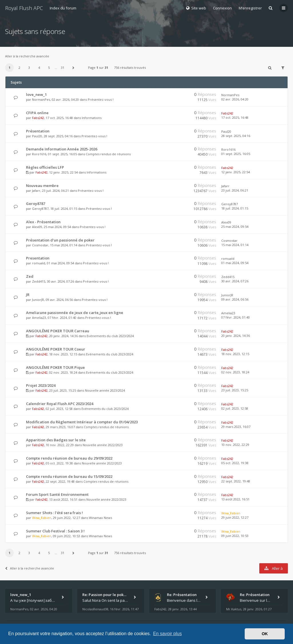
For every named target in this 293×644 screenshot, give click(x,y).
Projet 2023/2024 (41, 385)
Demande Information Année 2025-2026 (62, 149)
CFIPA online (37, 113)
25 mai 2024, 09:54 (235, 227)
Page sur (98, 68)
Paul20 (37, 136)
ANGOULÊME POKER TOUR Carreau (58, 331)
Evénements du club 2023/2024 (110, 336)
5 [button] (49, 68)
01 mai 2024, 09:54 (235, 263)
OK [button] (265, 634)
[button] (73, 68)
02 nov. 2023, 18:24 (235, 372)
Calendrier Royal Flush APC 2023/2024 (60, 404)
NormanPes (41, 99)
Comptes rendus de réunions (108, 154)
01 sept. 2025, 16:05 (236, 154)
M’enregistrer (250, 8)
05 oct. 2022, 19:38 (235, 463)
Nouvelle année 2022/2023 (103, 445)
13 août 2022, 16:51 (235, 499)
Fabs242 (38, 118)
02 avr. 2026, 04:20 (235, 99)
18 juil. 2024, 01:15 (235, 208)
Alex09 (37, 227)
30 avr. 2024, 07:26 (235, 281)
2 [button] (19, 68)
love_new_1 (36, 94)
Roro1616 (39, 154)
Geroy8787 (36, 204)
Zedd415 (39, 281)
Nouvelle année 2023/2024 (105, 390)
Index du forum (63, 8)
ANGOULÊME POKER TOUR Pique (55, 367)
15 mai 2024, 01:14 (235, 245)
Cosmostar (40, 245)
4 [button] (39, 68)
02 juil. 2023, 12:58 (235, 408)
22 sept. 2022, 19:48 (236, 481)
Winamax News (100, 518)
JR (28, 295)
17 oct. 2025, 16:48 (235, 117)
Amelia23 (39, 318)
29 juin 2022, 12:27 (235, 517)
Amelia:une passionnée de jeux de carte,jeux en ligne (75, 313)
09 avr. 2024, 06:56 (235, 299)
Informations (92, 118)
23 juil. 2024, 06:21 (235, 190)
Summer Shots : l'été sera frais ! (54, 513)
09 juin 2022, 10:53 (235, 536)
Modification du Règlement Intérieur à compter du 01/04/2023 (82, 422)
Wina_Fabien (42, 518)
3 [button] (29, 68)
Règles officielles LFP (45, 167)
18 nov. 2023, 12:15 (235, 354)
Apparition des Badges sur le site (56, 440)
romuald (39, 263)
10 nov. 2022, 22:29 (235, 445)
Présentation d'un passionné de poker (60, 240)
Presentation (38, 258)
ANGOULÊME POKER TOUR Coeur (56, 349)
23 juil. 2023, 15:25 (235, 390)
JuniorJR (38, 300)
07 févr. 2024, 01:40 (236, 317)
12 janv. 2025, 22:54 (236, 172)
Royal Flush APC (24, 8)
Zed (30, 276)
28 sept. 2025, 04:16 (236, 136)
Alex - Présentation (43, 222)
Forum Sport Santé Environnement (57, 494)
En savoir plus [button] (167, 634)
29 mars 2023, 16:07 (236, 427)
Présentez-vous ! (101, 99)
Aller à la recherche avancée (27, 56)
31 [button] (63, 68)
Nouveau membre (42, 186)
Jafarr (36, 191)
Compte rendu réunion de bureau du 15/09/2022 (69, 476)
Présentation (38, 131)
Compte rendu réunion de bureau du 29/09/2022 (69, 458)
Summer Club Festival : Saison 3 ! (55, 531)
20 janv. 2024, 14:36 (236, 336)
